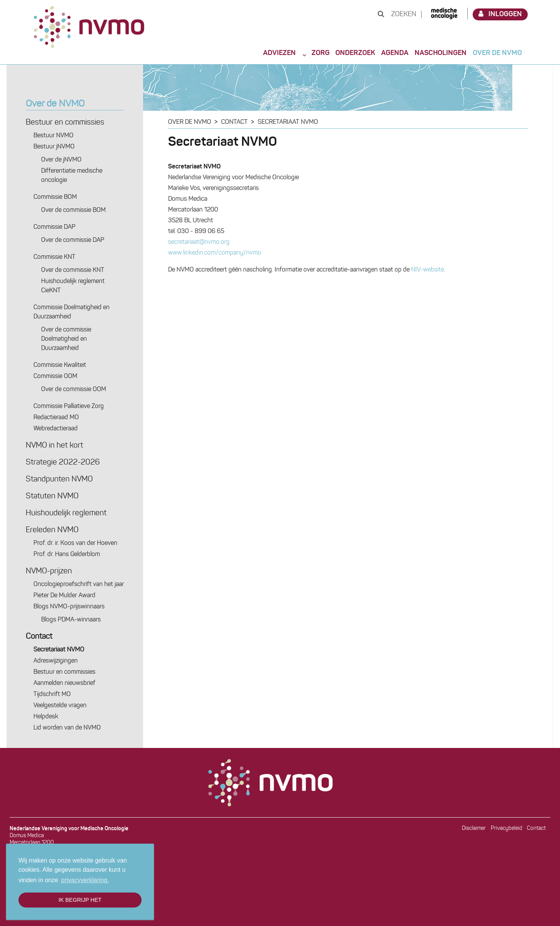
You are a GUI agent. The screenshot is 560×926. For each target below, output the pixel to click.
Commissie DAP (54, 227)
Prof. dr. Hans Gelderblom (67, 555)
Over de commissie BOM (73, 210)
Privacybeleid (507, 829)
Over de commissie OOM (74, 390)
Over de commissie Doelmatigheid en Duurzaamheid (66, 339)
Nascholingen (441, 53)
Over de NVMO (497, 53)
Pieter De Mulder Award (64, 596)
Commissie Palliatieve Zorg (69, 406)
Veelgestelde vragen (60, 706)
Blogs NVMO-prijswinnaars (69, 607)
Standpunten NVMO (59, 480)
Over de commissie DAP (73, 240)
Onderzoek (355, 53)
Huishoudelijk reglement (66, 513)
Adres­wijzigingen (56, 661)
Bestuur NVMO (53, 136)
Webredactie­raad (56, 429)
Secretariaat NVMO (59, 650)
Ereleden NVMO (52, 530)
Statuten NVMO (52, 496)
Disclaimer (474, 829)
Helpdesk (46, 717)
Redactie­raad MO (56, 418)
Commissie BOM (55, 197)
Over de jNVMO (61, 160)
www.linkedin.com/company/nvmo (215, 253)
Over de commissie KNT (73, 270)
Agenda (395, 53)
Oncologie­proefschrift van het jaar (79, 585)
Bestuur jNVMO (54, 147)
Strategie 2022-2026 (63, 463)
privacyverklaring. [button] (85, 880)
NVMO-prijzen (49, 571)
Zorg (321, 53)
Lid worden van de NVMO (67, 728)
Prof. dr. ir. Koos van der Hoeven (75, 543)
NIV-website (427, 270)
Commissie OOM (55, 376)
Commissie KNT (54, 257)
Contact (39, 637)
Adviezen (279, 53)
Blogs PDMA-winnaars (71, 620)
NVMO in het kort (54, 446)
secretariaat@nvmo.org (199, 242)
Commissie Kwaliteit (60, 365)
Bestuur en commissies (65, 123)
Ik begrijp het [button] (80, 900)
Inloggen (500, 14)
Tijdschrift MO (52, 694)
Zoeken (397, 14)
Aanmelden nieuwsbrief (64, 683)
